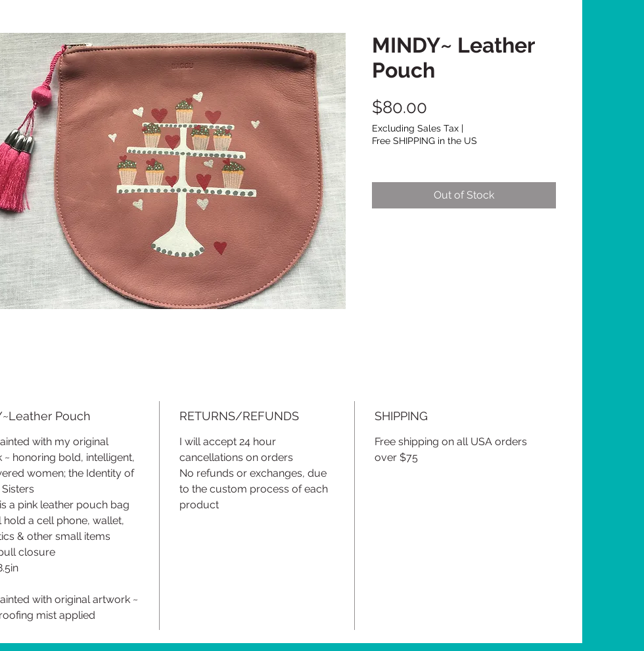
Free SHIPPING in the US (425, 141)
